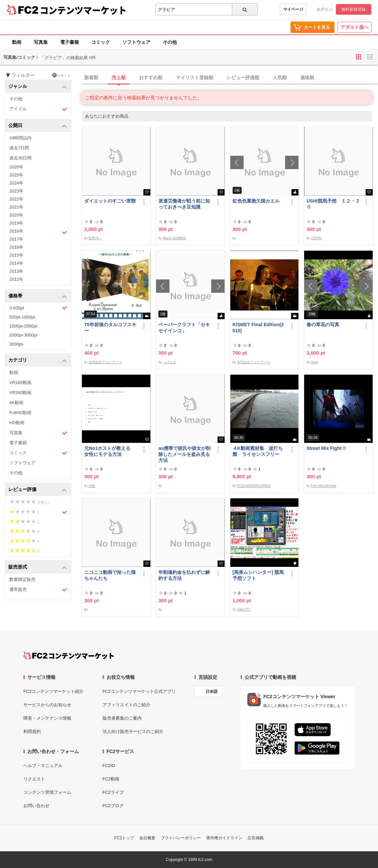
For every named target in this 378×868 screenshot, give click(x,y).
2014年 (16, 263)
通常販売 (38, 590)
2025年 (16, 175)
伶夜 (92, 486)
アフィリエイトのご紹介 (127, 705)
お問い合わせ (36, 806)
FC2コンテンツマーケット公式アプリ (139, 691)
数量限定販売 (22, 579)
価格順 (307, 78)
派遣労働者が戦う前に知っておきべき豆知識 (184, 204)
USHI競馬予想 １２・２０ (333, 204)
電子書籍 (70, 42)
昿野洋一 (95, 238)
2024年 (16, 183)
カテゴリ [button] (38, 360)
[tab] (230, 78)
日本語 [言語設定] (212, 692)
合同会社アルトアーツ (105, 362)
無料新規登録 (354, 9)
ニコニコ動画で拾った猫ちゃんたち (110, 575)
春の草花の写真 (323, 325)
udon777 (243, 609)
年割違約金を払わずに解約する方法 (184, 575)
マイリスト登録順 (195, 78)
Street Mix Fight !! (326, 448)
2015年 (16, 255)
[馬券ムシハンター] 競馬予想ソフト (258, 575)
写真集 (41, 42)
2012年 (16, 279)
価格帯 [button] (38, 296)
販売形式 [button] (38, 567)
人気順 (280, 78)
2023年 (16, 191)
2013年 (16, 271)
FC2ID (109, 766)
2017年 (16, 239)
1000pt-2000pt (23, 326)
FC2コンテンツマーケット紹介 (54, 691)
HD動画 (17, 423)
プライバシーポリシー (181, 838)
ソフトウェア (136, 42)
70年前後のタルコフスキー (110, 328)
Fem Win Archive (324, 486)
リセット (61, 75)
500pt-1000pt (22, 317)
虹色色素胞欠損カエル (256, 201)
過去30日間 (20, 158)
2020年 (16, 215)
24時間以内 (20, 138)
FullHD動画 (20, 413)
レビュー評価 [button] (38, 490)
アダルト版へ (355, 27)
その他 (170, 42)
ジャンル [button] (38, 87)
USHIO (317, 238)
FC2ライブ (113, 792)
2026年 (16, 167)
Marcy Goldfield (174, 238)
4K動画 (16, 403)
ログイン (325, 9)
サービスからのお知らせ (47, 705)
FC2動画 (111, 779)
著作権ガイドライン (224, 838)
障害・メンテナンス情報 (47, 718)
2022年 (16, 199)
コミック (101, 42)
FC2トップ (124, 838)
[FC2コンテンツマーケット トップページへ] (69, 655)
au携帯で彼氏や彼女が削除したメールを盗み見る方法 (184, 454)
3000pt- (17, 344)
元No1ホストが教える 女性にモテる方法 (110, 451)
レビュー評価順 (243, 78)
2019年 (16, 223)
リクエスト (34, 779)
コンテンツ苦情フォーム (47, 792)
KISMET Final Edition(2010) (258, 328)
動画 (17, 42)
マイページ (293, 9)
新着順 (91, 78)
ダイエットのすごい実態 (110, 201)
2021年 (16, 207)
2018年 (38, 232)
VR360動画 (20, 393)
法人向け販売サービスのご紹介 (133, 731)
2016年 (16, 247)
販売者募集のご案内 (122, 718)
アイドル (38, 109)
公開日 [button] (38, 126)
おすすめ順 (151, 78)
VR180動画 (20, 383)
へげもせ (169, 362)
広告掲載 (256, 838)
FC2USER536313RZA (254, 486)
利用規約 (32, 731)
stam (315, 362)
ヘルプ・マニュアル (43, 766)
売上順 (119, 78)
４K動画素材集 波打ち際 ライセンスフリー (258, 451)
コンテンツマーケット (83, 10)
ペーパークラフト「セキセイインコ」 (184, 328)
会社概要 (147, 838)
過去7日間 (19, 148)
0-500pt (38, 308)
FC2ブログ (113, 806)
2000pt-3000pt (23, 335)
